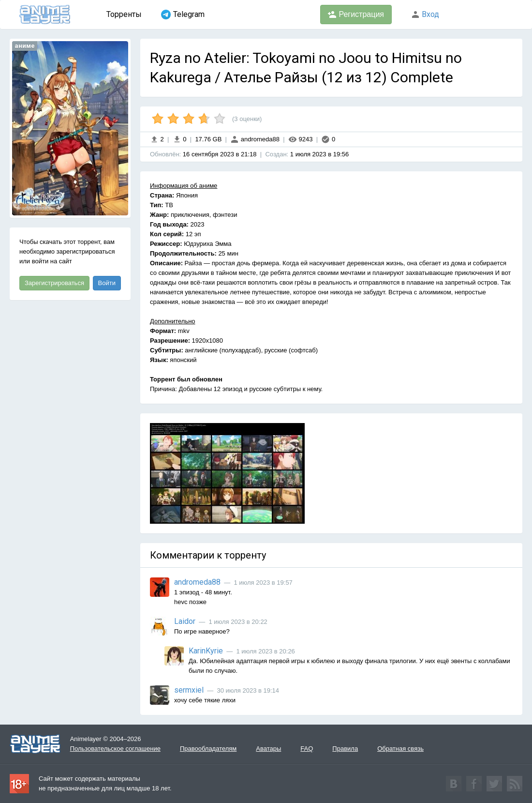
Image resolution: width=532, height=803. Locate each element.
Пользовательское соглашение (115, 749)
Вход (425, 14)
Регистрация (356, 15)
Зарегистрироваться (54, 283)
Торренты (124, 14)
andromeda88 (255, 139)
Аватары (268, 749)
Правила (345, 749)
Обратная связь (400, 749)
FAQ (307, 749)
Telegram (183, 15)
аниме (25, 46)
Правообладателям (208, 749)
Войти (107, 283)
